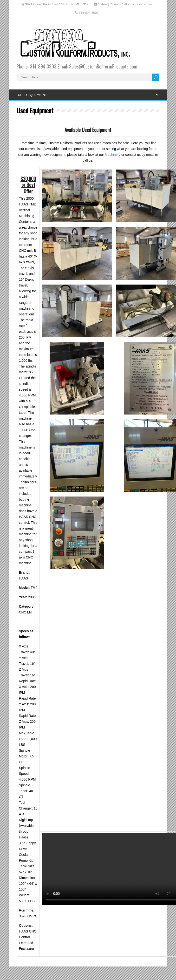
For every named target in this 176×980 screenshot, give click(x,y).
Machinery (113, 155)
